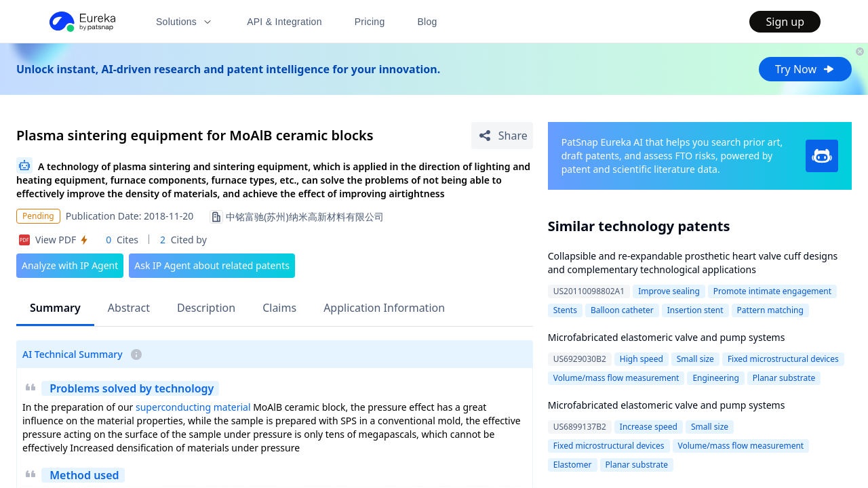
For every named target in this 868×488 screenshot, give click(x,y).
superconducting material (193, 407)
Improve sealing (669, 291)
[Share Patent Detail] (502, 136)
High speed (642, 359)
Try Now (805, 69)
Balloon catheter (622, 310)
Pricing (370, 22)
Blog (428, 22)
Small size (695, 359)
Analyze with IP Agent (70, 265)
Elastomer (573, 465)
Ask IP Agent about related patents (212, 265)
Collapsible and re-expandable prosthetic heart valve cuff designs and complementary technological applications (693, 263)
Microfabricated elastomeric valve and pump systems (667, 337)
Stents (565, 310)
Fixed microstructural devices (783, 359)
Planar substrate (784, 378)
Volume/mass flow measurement (616, 378)
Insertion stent (695, 310)
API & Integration (284, 22)
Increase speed (649, 427)
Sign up (785, 22)
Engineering (715, 378)
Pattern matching (770, 310)
